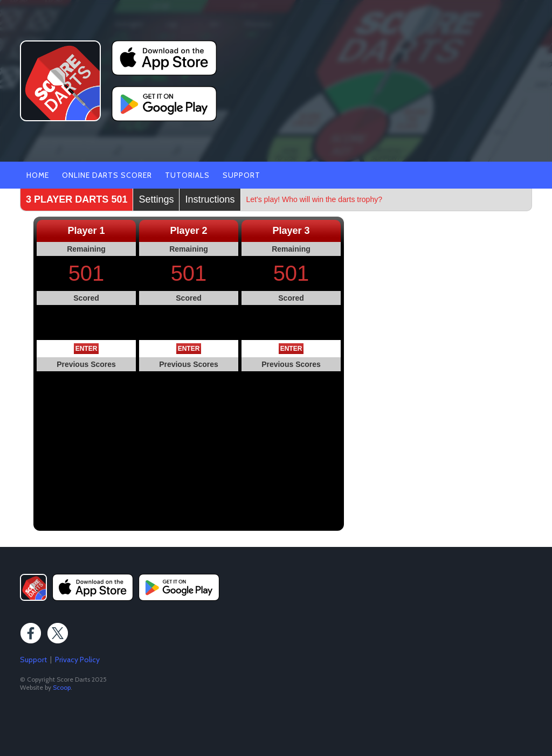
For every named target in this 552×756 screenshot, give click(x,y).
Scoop (62, 687)
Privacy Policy (77, 660)
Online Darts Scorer (107, 175)
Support (241, 175)
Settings (156, 199)
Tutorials (187, 175)
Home (38, 175)
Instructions (210, 199)
